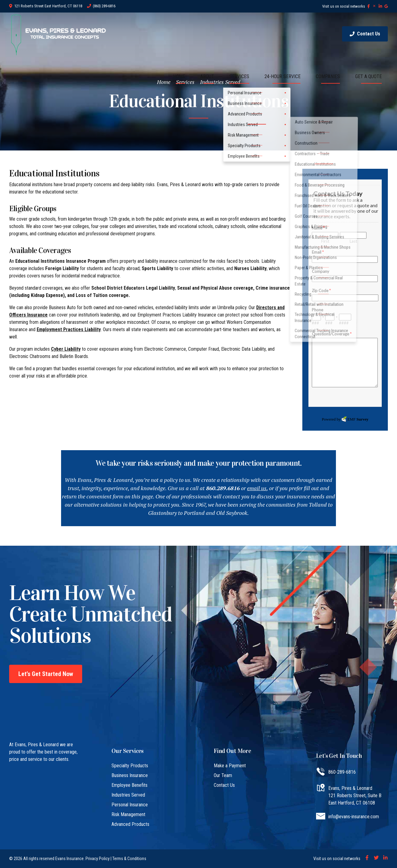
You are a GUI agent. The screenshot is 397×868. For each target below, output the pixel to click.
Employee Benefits (129, 785)
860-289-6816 (342, 772)
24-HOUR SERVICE (282, 76)
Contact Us (224, 785)
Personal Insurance (130, 805)
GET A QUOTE (368, 76)
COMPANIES (328, 76)
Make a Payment (230, 766)
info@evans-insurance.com (354, 817)
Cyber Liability (66, 349)
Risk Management (128, 814)
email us (257, 488)
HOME (179, 76)
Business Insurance (130, 775)
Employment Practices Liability (69, 329)
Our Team (223, 775)
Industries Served (128, 795)
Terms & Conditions (129, 859)
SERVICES (239, 76)
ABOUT (207, 76)
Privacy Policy (98, 859)
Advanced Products (130, 824)
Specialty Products (130, 766)
